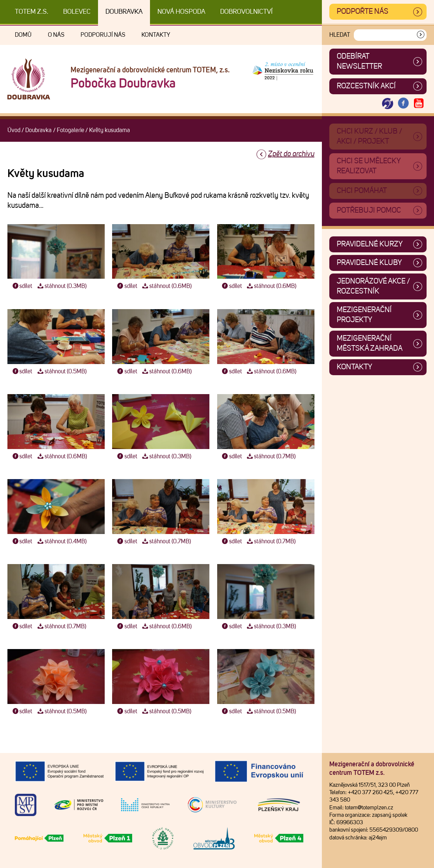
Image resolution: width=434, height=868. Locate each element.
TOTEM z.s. (32, 12)
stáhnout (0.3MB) (61, 286)
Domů (23, 35)
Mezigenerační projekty (364, 315)
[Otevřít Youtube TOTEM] (419, 104)
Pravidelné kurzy (370, 244)
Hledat (340, 35)
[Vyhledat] (421, 35)
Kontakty (156, 35)
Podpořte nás (363, 12)
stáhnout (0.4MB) (61, 541)
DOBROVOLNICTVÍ (246, 12)
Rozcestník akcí (366, 86)
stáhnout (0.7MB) (271, 456)
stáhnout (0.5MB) (61, 371)
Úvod (14, 130)
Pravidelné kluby (369, 263)
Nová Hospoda (181, 12)
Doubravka (124, 12)
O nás (56, 35)
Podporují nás (103, 35)
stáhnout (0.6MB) (166, 286)
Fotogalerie (71, 130)
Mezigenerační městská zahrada (370, 343)
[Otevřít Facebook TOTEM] (403, 104)
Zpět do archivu (291, 154)
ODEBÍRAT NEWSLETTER (359, 61)
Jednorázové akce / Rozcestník (373, 286)
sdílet (22, 286)
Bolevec (77, 12)
